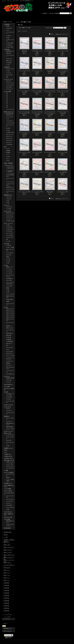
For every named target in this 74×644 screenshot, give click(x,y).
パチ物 (8, 292)
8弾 (7, 107)
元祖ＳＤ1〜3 (9, 343)
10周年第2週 (6, 585)
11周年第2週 (6, 593)
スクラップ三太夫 (8, 491)
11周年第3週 (6, 596)
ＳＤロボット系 (10, 237)
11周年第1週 (6, 590)
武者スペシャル (10, 328)
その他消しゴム (8, 454)
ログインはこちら (8, 631)
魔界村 (24, 51)
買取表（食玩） (7, 545)
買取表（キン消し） (8, 552)
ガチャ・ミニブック (9, 223)
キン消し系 (9, 245)
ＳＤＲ (8, 349)
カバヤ (8, 148)
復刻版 (8, 288)
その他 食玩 (9, 63)
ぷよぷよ (50, 71)
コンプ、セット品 (10, 294)
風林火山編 (9, 335)
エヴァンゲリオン (10, 83)
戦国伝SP (8, 363)
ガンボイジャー (10, 361)
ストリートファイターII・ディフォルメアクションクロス (37, 113)
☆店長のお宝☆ (7, 568)
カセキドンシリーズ (9, 431)
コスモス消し (9, 28)
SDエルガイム (9, 140)
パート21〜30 (9, 273)
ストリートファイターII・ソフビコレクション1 (50, 92)
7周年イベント (7, 578)
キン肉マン (9, 35)
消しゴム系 (9, 440)
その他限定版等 (10, 341)
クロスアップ (9, 410)
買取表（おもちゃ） (8, 550)
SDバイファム (9, 138)
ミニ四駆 (6, 470)
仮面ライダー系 (8, 433)
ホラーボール (7, 376)
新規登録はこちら (8, 628)
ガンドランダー (10, 117)
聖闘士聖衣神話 (10, 427)
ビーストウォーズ (10, 182)
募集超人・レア (10, 267)
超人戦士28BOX (10, 299)
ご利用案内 (44, 13)
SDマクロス (9, 142)
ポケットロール (37, 152)
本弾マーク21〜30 (10, 313)
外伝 (7, 345)
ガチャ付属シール (10, 374)
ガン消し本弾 (9, 144)
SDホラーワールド (10, 69)
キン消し (8, 71)
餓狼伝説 (50, 192)
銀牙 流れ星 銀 (7, 528)
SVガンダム (9, 365)
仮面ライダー (9, 61)
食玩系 (8, 26)
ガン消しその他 (10, 47)
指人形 (6, 450)
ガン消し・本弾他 (10, 247)
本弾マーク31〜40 (10, 315)
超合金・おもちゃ (10, 462)
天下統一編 (9, 337)
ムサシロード (9, 58)
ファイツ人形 (9, 286)
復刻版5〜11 (9, 326)
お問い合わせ (52, 13)
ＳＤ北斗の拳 (9, 397)
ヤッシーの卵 (63, 172)
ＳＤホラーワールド (9, 405)
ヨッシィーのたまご (37, 192)
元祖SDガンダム (10, 115)
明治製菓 (8, 152)
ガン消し (8, 65)
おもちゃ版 (9, 380)
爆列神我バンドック (9, 448)
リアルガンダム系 (10, 123)
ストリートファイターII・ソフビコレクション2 (63, 92)
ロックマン (9, 503)
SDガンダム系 (9, 75)
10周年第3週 (6, 588)
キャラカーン (9, 219)
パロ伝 (8, 201)
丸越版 (8, 301)
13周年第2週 (7, 49)
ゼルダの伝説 (9, 505)
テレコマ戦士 (7, 386)
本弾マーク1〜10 (10, 309)
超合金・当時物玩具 (9, 163)
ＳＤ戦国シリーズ (8, 483)
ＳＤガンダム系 (8, 211)
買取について (7, 542)
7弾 (7, 105)
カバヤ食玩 (9, 209)
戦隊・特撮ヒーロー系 (9, 460)
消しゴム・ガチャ (10, 466)
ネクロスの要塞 (8, 91)
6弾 (7, 103)
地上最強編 (9, 339)
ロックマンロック (37, 133)
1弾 (7, 93)
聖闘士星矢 (9, 53)
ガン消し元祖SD (10, 43)
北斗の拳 (6, 392)
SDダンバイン (9, 136)
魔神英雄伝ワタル (10, 51)
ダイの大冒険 (7, 519)
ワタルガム (9, 199)
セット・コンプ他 (10, 355)
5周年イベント (7, 573)
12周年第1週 (6, 598)
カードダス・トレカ (9, 79)
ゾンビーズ (9, 73)
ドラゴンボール (10, 121)
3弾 (7, 97)
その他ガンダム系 (10, 221)
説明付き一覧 (58, 34)
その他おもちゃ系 (8, 456)
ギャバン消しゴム (10, 468)
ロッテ (8, 155)
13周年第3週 (7, 24)
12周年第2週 (6, 601)
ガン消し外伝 (9, 45)
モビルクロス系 (10, 217)
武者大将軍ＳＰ (10, 333)
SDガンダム (9, 81)
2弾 (7, 95)
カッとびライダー (10, 435)
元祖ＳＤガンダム (10, 213)
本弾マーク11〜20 (10, 311)
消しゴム (8, 408)
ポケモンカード (10, 89)
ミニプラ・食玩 (10, 464)
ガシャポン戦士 (10, 235)
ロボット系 (9, 255)
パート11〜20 (9, 271)
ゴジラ (8, 119)
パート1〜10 (9, 269)
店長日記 (6, 535)
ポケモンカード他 (8, 517)
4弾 (7, 99)
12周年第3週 (6, 603)
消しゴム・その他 (10, 429)
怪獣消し (8, 477)
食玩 (7, 77)
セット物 (8, 241)
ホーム (18, 22)
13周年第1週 (7, 67)
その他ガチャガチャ (9, 458)
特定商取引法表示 (8, 532)
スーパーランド (63, 152)
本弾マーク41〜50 (10, 317)
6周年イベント (7, 575)
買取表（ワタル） (8, 563)
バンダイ (8, 156)
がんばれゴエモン (63, 192)
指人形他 (8, 128)
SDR (7, 239)
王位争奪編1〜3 (10, 278)
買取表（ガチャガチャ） (9, 547)
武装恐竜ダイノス (10, 187)
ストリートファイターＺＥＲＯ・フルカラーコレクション (50, 113)
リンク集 (6, 537)
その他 (8, 38)
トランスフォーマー (9, 165)
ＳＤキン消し (9, 280)
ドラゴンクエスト (10, 85)
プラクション (9, 197)
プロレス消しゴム (8, 512)
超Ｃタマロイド (10, 354)
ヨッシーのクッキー (37, 172)
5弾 (7, 101)
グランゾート (7, 205)
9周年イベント (7, 580)
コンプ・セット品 (10, 109)
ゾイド (8, 30)
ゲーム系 (8, 261)
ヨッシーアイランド (24, 152)
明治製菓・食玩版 (10, 378)
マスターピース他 (10, 189)
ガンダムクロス (10, 215)
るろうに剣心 (9, 87)
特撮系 (8, 257)
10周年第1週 (6, 583)
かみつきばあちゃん (9, 384)
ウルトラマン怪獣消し (9, 472)
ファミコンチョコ (10, 507)
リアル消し (9, 399)
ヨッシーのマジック (24, 192)
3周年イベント (7, 570)
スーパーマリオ (10, 501)
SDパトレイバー (10, 134)
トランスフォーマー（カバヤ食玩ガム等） (10, 175)
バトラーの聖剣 (8, 489)
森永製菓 (8, 150)
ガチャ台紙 (7, 244)
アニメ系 (8, 259)
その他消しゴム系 (10, 132)
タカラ (8, 159)
